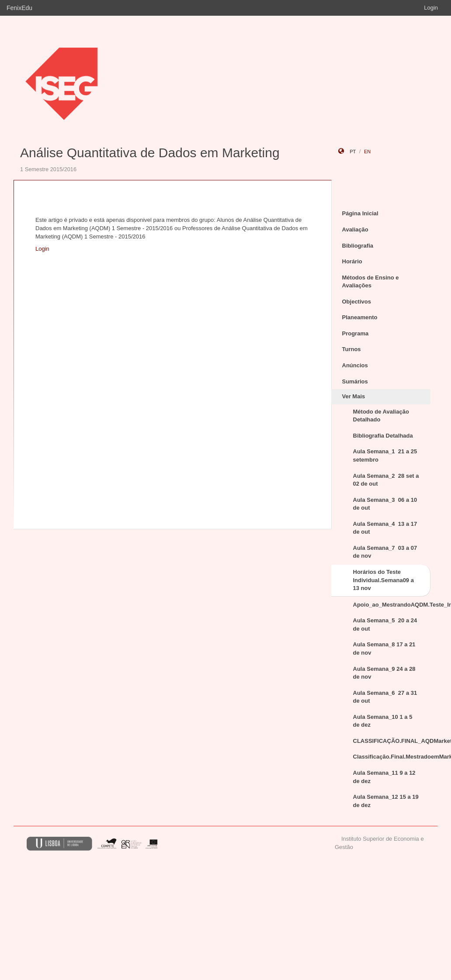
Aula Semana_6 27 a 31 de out (385, 697)
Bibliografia (358, 246)
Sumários (355, 381)
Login (431, 8)
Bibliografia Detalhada (383, 436)
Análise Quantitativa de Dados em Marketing (150, 153)
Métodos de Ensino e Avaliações (371, 282)
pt (353, 152)
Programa (356, 333)
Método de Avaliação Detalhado (381, 416)
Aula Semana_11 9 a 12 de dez (384, 777)
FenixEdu (19, 8)
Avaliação (355, 229)
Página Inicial (360, 213)
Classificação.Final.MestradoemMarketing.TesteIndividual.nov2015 (392, 757)
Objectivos (357, 302)
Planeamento (360, 317)
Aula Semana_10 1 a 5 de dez (383, 721)
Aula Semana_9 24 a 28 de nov (384, 673)
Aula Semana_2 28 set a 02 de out (386, 480)
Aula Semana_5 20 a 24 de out (385, 625)
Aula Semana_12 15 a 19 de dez (386, 801)
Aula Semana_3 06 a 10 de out (385, 504)
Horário (352, 261)
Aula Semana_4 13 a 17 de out (385, 528)
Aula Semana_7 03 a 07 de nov (385, 552)
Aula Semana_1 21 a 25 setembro (385, 455)
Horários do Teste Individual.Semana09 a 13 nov (383, 580)
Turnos (352, 349)
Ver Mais (354, 396)
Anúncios (355, 365)
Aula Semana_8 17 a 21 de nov (384, 649)
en (367, 152)
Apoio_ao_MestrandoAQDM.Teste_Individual (392, 605)
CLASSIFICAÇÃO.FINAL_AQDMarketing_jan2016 (392, 741)
